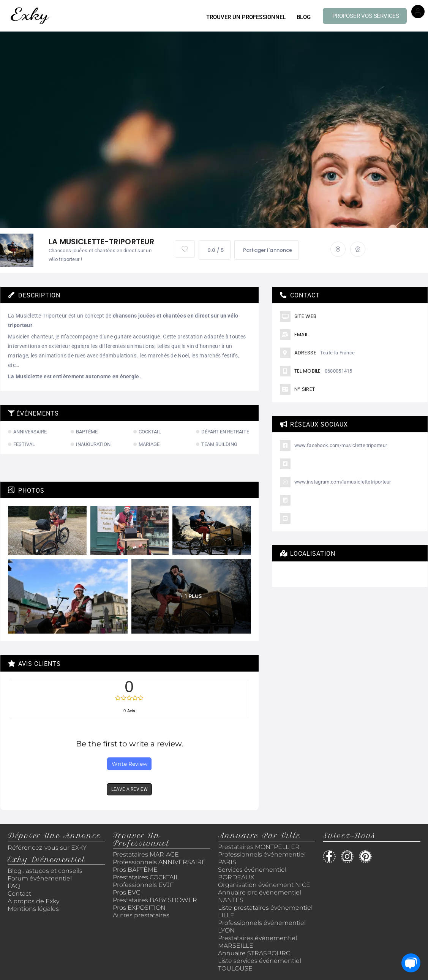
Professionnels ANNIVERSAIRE (159, 862)
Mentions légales (33, 909)
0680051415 (339, 371)
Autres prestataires (141, 915)
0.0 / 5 (215, 250)
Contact (19, 894)
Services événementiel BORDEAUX (252, 873)
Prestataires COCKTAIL (146, 877)
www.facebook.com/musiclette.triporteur (341, 445)
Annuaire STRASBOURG (254, 953)
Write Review (130, 764)
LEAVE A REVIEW (130, 789)
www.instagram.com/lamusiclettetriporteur (343, 482)
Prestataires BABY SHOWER (155, 900)
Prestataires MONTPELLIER (259, 847)
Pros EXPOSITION (139, 908)
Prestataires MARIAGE (146, 854)
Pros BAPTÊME (135, 870)
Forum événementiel (40, 878)
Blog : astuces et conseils (46, 871)
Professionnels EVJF (143, 885)
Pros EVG (127, 892)
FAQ (14, 886)
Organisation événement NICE (264, 885)
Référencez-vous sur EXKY (47, 848)
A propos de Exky (34, 901)
